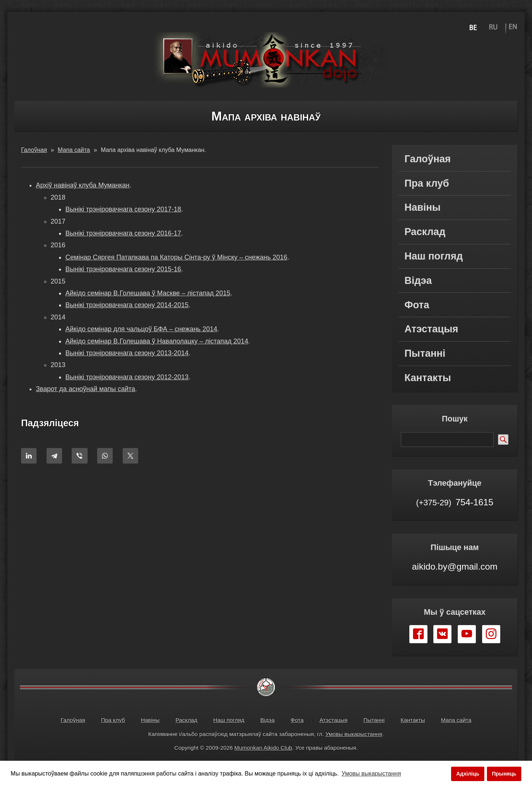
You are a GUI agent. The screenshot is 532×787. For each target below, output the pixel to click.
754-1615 (455, 502)
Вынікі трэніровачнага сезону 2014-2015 (127, 305)
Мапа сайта (456, 720)
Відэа (418, 281)
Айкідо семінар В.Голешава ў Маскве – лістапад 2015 (148, 293)
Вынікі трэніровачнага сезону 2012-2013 (127, 377)
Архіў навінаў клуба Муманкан (83, 185)
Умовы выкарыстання (354, 734)
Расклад (425, 232)
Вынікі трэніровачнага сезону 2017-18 (123, 209)
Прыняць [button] (504, 774)
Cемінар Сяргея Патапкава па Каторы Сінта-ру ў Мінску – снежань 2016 (176, 257)
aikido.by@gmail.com (455, 566)
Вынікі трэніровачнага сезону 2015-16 (123, 269)
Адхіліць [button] (468, 774)
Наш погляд (434, 256)
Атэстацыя (432, 329)
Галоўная (428, 159)
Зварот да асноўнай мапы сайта (86, 389)
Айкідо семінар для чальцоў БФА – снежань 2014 (141, 329)
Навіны (423, 207)
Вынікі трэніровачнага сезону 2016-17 (123, 233)
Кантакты (428, 378)
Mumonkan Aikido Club (263, 748)
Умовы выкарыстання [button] (371, 774)
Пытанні (425, 353)
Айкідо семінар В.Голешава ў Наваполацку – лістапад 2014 (157, 341)
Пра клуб (427, 183)
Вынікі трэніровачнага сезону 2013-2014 (127, 353)
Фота (417, 305)
